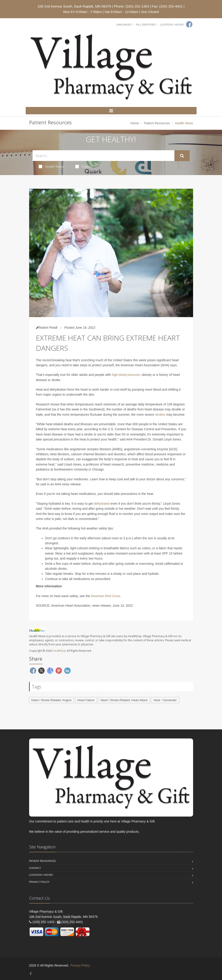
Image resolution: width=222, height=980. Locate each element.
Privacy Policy (40, 882)
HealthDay (59, 651)
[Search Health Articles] (103, 156)
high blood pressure (126, 375)
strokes (160, 415)
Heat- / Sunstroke (165, 700)
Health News (52, 166)
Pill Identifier (146, 25)
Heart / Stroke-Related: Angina (51, 700)
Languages (124, 25)
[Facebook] (189, 24)
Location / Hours (172, 25)
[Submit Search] (182, 156)
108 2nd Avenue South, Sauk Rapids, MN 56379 (74, 6)
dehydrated (102, 504)
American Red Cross (105, 596)
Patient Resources (157, 123)
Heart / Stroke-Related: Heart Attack (124, 700)
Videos (84, 166)
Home (135, 123)
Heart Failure (86, 700)
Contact (35, 868)
